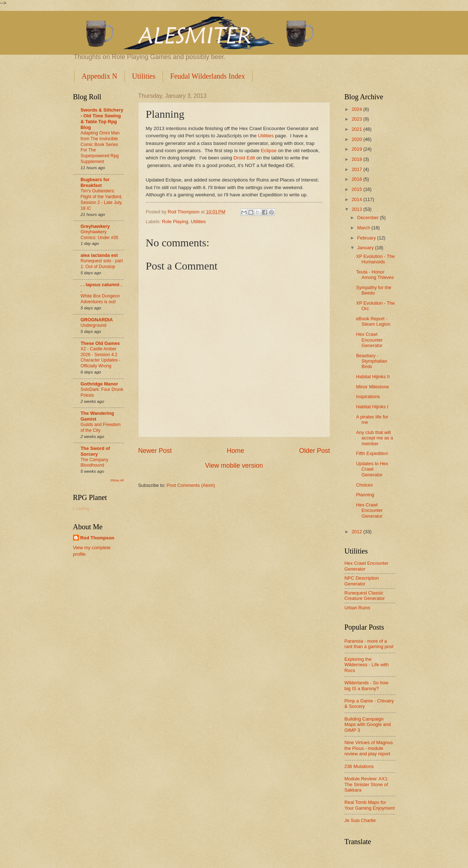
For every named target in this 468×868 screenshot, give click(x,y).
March (364, 228)
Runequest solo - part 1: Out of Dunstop (102, 264)
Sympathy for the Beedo (374, 290)
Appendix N (100, 76)
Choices (365, 485)
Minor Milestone (373, 387)
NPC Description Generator (362, 581)
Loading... (83, 508)
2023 (357, 119)
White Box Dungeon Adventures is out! (100, 299)
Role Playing (175, 222)
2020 (357, 139)
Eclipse (269, 151)
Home (235, 451)
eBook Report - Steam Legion (373, 321)
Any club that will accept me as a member (375, 438)
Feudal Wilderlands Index (208, 76)
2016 (357, 179)
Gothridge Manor (100, 384)
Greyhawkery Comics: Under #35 (100, 235)
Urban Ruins (358, 608)
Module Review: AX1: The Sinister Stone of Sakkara (367, 784)
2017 (357, 169)
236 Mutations (359, 766)
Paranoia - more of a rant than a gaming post (369, 644)
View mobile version (234, 466)
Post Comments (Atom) (191, 485)
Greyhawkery (95, 226)
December (369, 218)
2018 (357, 159)
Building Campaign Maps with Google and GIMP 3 (368, 725)
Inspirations (368, 397)
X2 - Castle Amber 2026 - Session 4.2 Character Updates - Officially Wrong (101, 358)
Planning (365, 495)
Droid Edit (244, 158)
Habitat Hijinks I (372, 407)
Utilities (144, 76)
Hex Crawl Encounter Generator (370, 340)
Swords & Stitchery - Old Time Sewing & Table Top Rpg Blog (102, 119)
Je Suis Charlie (360, 820)
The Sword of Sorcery (96, 451)
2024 (357, 109)
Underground (94, 325)
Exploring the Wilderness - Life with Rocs (367, 665)
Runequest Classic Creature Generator (365, 596)
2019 (357, 149)
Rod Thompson (97, 538)
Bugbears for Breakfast (95, 182)
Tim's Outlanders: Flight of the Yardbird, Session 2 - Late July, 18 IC (102, 200)
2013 (357, 209)
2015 (357, 189)
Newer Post (155, 451)
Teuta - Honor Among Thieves (375, 275)
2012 (357, 532)
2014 (357, 199)
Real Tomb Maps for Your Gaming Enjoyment (370, 805)
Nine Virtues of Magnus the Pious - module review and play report (369, 748)
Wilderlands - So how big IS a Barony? (367, 685)
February (367, 238)
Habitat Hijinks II (373, 377)
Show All (117, 480)
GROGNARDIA (97, 320)
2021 (357, 129)
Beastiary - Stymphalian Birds (372, 361)
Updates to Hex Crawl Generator (372, 469)
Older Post (314, 451)
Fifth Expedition (372, 453)
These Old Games (100, 343)
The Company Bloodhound (95, 463)
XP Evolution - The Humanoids (376, 259)
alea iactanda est (99, 255)
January (366, 248)
